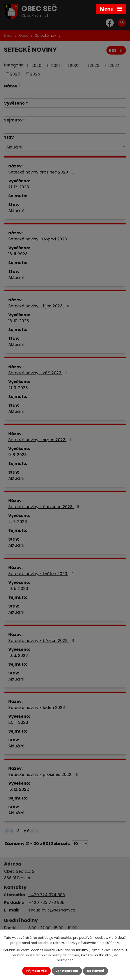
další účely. (111, 943)
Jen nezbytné (67, 971)
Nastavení (95, 971)
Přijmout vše (36, 971)
